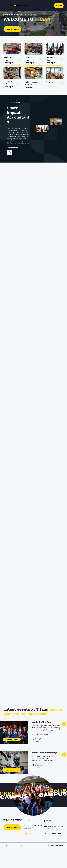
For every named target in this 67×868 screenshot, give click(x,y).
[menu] (4, 4)
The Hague (8, 63)
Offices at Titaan (8, 82)
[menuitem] (15, 846)
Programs (50, 82)
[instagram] (30, 833)
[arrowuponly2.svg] (19, 61)
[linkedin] (26, 833)
